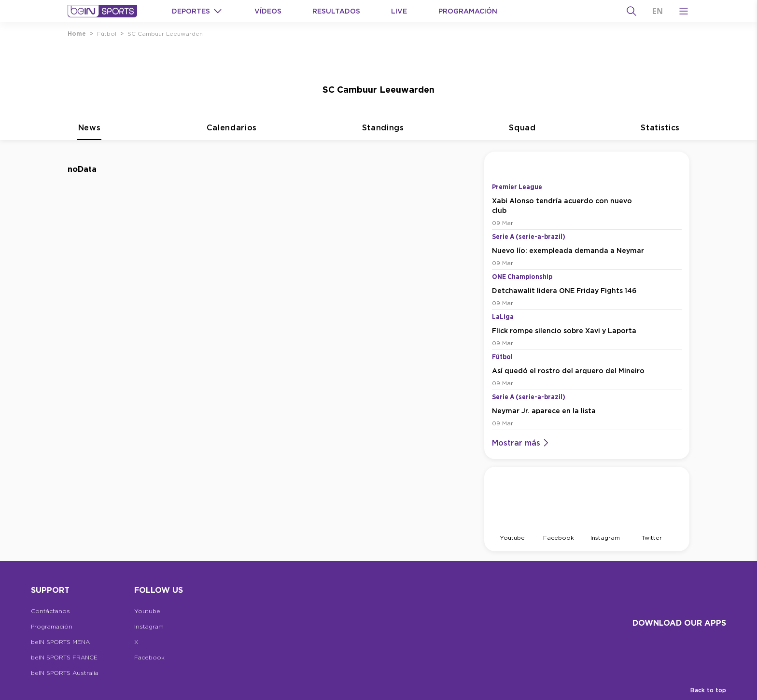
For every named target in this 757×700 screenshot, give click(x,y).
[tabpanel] (378, 351)
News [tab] (89, 133)
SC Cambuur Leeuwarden (165, 34)
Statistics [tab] (660, 133)
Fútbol (107, 34)
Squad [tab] (522, 133)
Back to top (708, 690)
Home (77, 34)
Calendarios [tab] (232, 133)
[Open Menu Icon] (684, 11)
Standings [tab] (383, 133)
